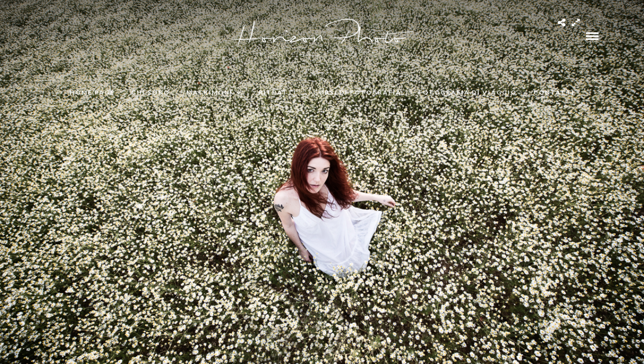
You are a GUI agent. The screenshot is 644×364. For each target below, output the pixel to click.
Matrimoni (210, 92)
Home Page (92, 92)
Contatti (554, 92)
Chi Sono (151, 92)
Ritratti (278, 92)
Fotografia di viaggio (467, 92)
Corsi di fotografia (357, 92)
